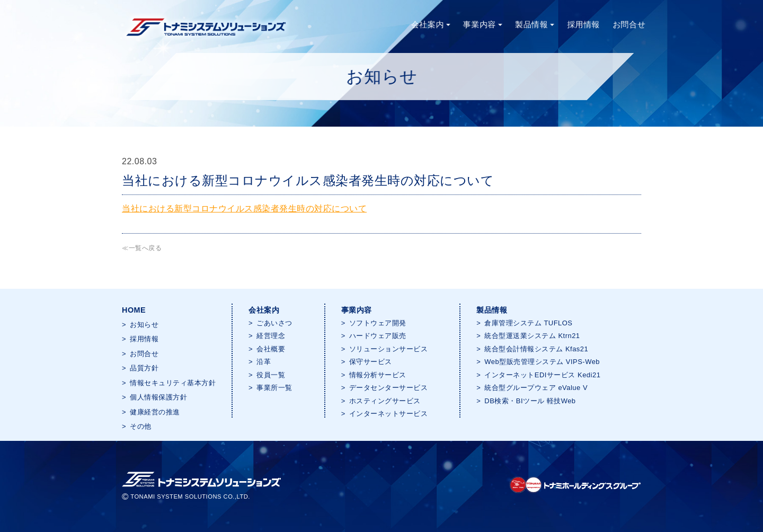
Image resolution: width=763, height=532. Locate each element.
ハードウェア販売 (378, 336)
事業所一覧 (274, 388)
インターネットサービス (389, 414)
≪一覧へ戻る (142, 248)
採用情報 (584, 24)
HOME (134, 310)
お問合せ (629, 24)
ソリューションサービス (389, 349)
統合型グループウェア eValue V (536, 388)
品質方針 (144, 368)
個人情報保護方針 (158, 397)
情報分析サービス (378, 375)
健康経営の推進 (155, 412)
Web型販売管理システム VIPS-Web (542, 362)
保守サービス (371, 362)
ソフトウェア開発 (378, 323)
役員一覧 (271, 375)
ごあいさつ (274, 323)
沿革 (264, 362)
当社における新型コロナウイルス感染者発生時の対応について (244, 209)
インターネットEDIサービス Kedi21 (542, 375)
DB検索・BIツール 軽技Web (530, 401)
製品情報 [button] (535, 24)
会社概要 (271, 349)
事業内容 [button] (482, 24)
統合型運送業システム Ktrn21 (532, 336)
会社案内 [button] (430, 24)
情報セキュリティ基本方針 (173, 383)
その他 (141, 426)
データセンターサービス (389, 388)
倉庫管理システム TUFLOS (528, 323)
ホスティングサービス (385, 401)
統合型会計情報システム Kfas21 (536, 349)
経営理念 (271, 336)
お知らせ (144, 325)
